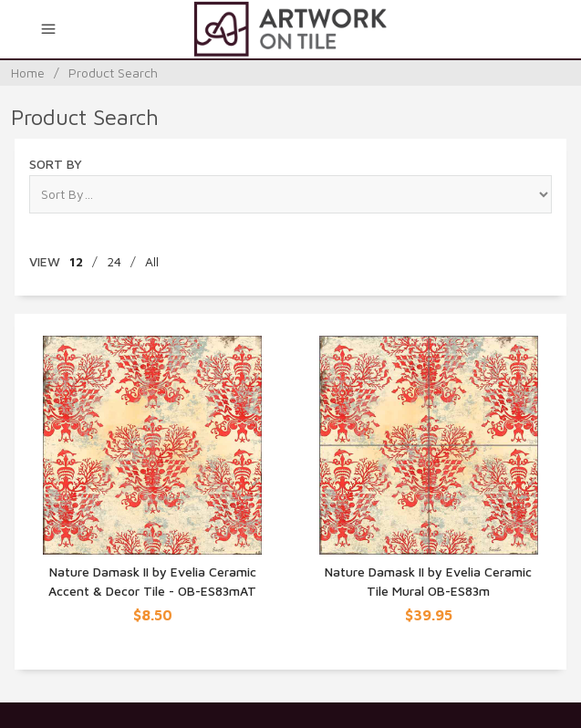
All (152, 261)
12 (76, 261)
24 (114, 261)
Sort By (56, 164)
